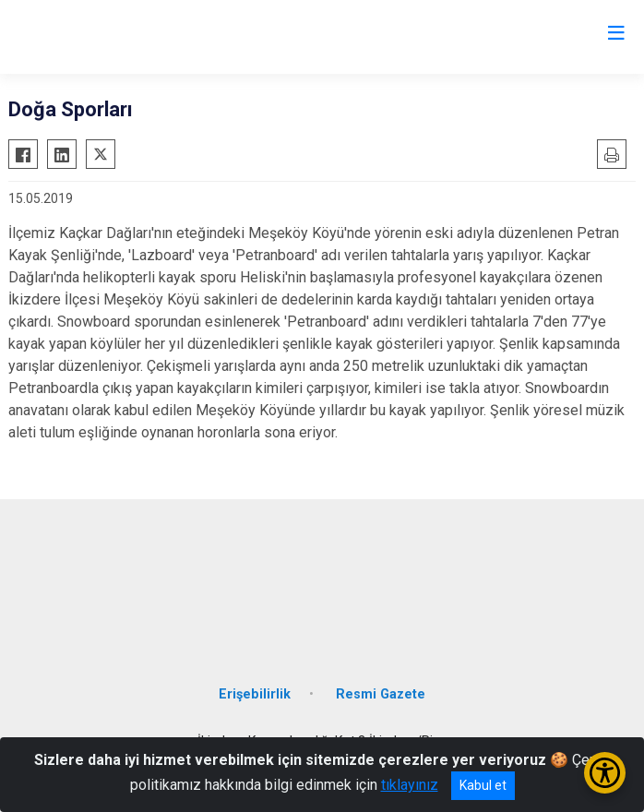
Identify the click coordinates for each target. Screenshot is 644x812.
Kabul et (483, 785)
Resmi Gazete (381, 694)
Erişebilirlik (255, 694)
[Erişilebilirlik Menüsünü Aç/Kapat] (605, 773)
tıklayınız (410, 785)
